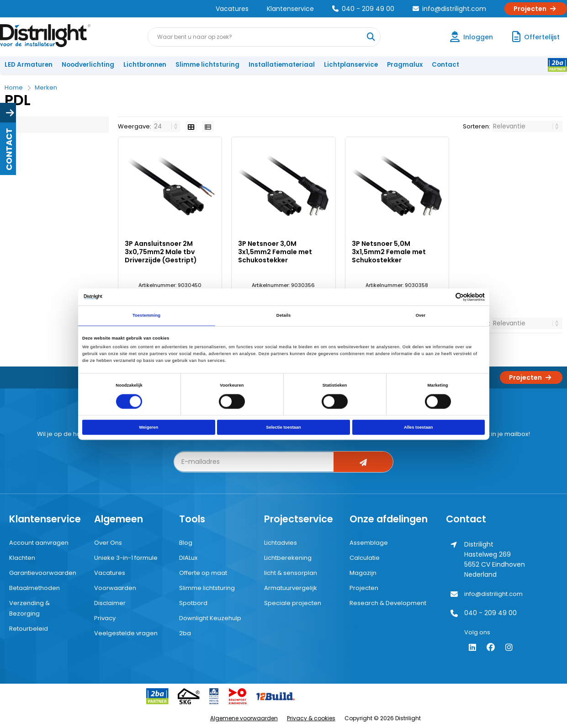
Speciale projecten (293, 603)
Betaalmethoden (34, 588)
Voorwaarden (115, 588)
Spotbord (193, 603)
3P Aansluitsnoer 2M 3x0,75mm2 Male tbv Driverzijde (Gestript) (161, 252)
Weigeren (148, 427)
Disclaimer (110, 603)
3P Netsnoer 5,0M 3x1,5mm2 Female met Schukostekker (389, 252)
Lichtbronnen (145, 65)
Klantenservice (290, 9)
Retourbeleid (29, 629)
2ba (185, 633)
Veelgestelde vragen (126, 633)
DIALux (188, 558)
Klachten (22, 558)
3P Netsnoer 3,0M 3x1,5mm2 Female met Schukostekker (275, 252)
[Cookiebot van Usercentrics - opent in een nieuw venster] (445, 297)
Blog (186, 543)
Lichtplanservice (351, 65)
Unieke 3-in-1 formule (126, 558)
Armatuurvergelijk (291, 588)
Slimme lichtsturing (207, 65)
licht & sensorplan (291, 573)
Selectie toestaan (283, 427)
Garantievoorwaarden (43, 573)
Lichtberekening (288, 558)
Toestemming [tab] (146, 316)
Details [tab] (283, 316)
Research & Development (388, 603)
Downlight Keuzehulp (210, 618)
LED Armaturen (29, 65)
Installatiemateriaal (282, 65)
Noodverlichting (88, 65)
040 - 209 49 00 (363, 9)
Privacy (105, 618)
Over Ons (108, 543)
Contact (445, 65)
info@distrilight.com (449, 9)
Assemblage (369, 543)
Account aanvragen (39, 543)
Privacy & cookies (311, 718)
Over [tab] (421, 316)
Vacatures (232, 9)
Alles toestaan (418, 427)
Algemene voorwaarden (244, 718)
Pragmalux (405, 65)
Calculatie (365, 558)
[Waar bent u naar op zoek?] (371, 37)
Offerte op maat (203, 573)
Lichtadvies (281, 543)
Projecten (536, 9)
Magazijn (363, 573)
